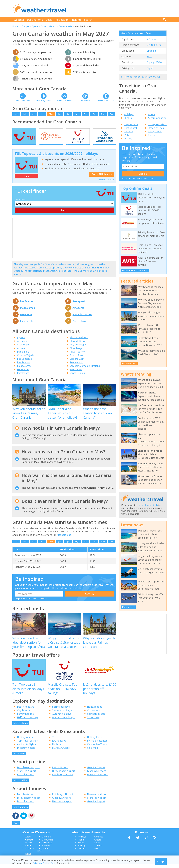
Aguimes (22, 345)
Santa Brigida (77, 377)
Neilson (56, 748)
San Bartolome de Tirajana (85, 370)
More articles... (129, 363)
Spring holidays (61, 711)
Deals (49, 20)
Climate (81, 853)
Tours (151, 135)
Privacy (29, 847)
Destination (20, 204)
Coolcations (94, 714)
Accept (161, 861)
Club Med (92, 752)
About (28, 841)
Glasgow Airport (96, 775)
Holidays (129, 114)
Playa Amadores (79, 342)
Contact (29, 844)
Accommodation (157, 118)
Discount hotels (26, 752)
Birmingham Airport (64, 775)
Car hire (128, 131)
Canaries (99, 841)
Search (88, 20)
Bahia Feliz (23, 356)
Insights (76, 20)
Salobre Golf (77, 363)
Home (15, 26)
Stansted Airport (27, 775)
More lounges (21, 811)
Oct (94, 114)
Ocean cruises (156, 128)
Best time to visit (23, 100)
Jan (16, 114)
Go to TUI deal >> (102, 178)
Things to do (155, 131)
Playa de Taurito (82, 318)
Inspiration (62, 20)
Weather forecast (64, 100)
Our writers (48, 844)
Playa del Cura (78, 345)
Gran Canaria (65, 26)
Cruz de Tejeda (26, 359)
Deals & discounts (106, 100)
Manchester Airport (28, 772)
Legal (28, 850)
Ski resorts (93, 722)
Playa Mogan (77, 352)
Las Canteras (24, 363)
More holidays (21, 727)
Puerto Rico (79, 325)
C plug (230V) (154, 62)
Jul (68, 114)
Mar (33, 114)
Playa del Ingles (29, 325)
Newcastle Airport (97, 779)
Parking (82, 850)
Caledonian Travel (97, 748)
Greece (98, 844)
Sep (86, 114)
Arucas (21, 352)
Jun (60, 114)
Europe (25, 26)
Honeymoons (95, 711)
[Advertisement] (119, 9)
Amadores (78, 312)
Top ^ (16, 827)
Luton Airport (60, 772)
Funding (46, 850)
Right (150, 68)
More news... (128, 607)
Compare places (96, 718)
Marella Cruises (61, 752)
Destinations (35, 20)
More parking (21, 784)
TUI (54, 741)
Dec (112, 114)
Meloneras (26, 318)
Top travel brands (27, 745)
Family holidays (26, 718)
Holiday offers (25, 741)
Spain (35, 26)
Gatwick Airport (96, 772)
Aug (77, 114)
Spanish (151, 51)
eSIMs (127, 135)
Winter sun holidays (63, 722)
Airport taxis (131, 124)
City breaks (24, 714)
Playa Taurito (77, 356)
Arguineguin (24, 349)
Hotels (152, 114)
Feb (25, 114)
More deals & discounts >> (135, 270)
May (51, 114)
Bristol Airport (25, 779)
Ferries (128, 139)
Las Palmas (27, 305)
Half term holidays (28, 722)
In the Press (42, 854)
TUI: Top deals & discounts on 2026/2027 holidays (56, 158)
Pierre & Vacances (97, 745)
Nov (103, 114)
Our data (46, 841)
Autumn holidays (62, 718)
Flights (128, 118)
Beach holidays (26, 711)
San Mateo (76, 374)
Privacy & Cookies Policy (45, 863)
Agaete (21, 342)
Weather (19, 20)
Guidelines (47, 847)
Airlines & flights (26, 748)
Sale (27, 181)
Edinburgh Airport (63, 779)
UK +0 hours (154, 45)
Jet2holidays (59, 745)
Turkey (98, 850)
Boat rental (130, 128)
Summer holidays (62, 714)
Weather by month (44, 100)
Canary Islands (48, 26)
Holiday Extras (95, 741)
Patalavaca (23, 377)
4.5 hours (152, 39)
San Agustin (79, 305)
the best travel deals (148, 505)
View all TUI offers (106, 184)
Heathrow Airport (62, 805)
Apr (42, 114)
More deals (19, 757)
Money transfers (157, 124)
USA (96, 853)
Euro (149, 56)
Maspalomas (27, 312)
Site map (30, 853)
